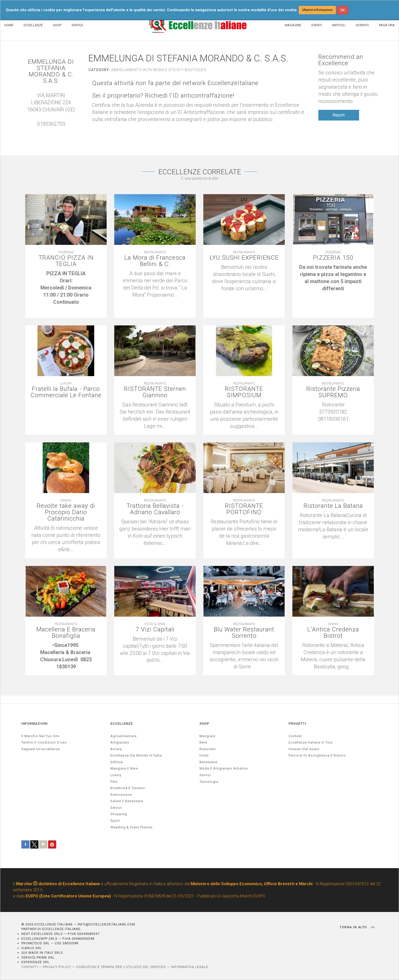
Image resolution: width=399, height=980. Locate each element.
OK (343, 10)
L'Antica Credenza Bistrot (333, 633)
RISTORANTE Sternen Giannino (155, 392)
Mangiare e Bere (124, 769)
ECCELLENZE (33, 25)
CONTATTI (30, 967)
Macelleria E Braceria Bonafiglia (66, 633)
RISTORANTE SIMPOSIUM (244, 392)
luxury (116, 775)
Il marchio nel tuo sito (41, 736)
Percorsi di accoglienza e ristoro (317, 756)
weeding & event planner (132, 827)
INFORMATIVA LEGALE (190, 967)
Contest (295, 736)
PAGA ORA (387, 25)
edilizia (117, 762)
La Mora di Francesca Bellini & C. (155, 261)
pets (114, 782)
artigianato (120, 743)
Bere (203, 743)
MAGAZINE (293, 25)
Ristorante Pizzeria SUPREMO (333, 392)
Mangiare (207, 736)
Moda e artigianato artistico (224, 769)
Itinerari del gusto (304, 749)
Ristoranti (208, 749)
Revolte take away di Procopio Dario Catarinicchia (66, 513)
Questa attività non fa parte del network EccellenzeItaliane (176, 83)
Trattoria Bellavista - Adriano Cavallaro (155, 509)
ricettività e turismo (128, 788)
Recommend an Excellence (341, 60)
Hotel (204, 756)
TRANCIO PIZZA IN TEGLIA (66, 261)
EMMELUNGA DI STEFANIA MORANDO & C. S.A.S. (51, 71)
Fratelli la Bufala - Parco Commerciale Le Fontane (66, 392)
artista (116, 749)
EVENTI (317, 25)
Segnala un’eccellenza (41, 749)
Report (339, 115)
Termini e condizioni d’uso (44, 743)
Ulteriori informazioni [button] (317, 10)
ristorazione (121, 795)
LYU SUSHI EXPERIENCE (244, 258)
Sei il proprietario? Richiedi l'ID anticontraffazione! (163, 96)
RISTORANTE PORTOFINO (244, 509)
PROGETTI (297, 724)
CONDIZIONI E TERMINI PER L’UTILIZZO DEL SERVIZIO (121, 967)
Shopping (119, 814)
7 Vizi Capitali (155, 630)
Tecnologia (209, 782)
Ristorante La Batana (333, 506)
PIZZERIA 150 (333, 258)
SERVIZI (77, 25)
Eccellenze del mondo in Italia (136, 756)
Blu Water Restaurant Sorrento (244, 633)
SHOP (57, 25)
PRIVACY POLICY (57, 967)
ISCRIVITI (362, 25)
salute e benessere (127, 801)
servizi (116, 808)
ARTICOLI (339, 25)
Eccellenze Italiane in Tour (311, 743)
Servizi (205, 775)
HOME (9, 25)
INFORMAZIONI (35, 724)
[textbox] (66, 292)
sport (115, 821)
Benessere (208, 762)
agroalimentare (124, 736)
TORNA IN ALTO (357, 927)
